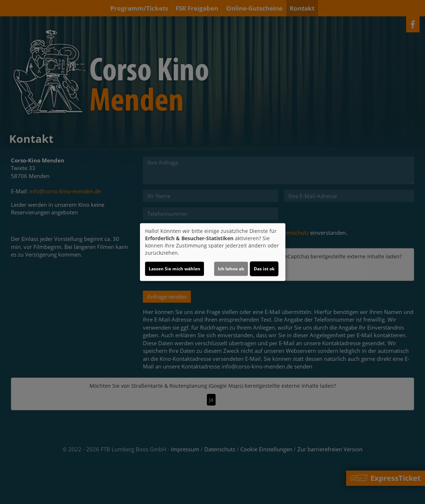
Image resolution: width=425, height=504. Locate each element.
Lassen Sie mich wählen (175, 269)
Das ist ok (264, 269)
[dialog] (213, 252)
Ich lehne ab (231, 269)
